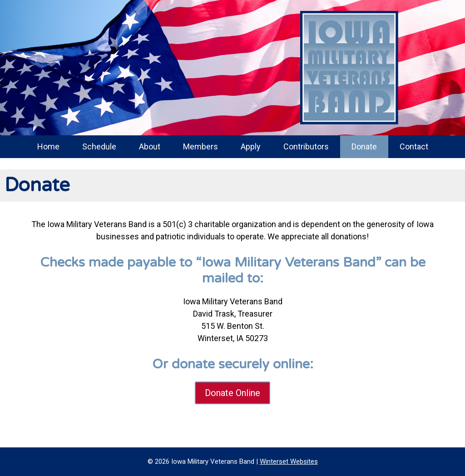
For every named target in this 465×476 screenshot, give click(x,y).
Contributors (306, 146)
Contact (414, 146)
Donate (364, 146)
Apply (251, 146)
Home (48, 146)
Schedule (99, 146)
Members (200, 146)
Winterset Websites (289, 461)
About (150, 146)
